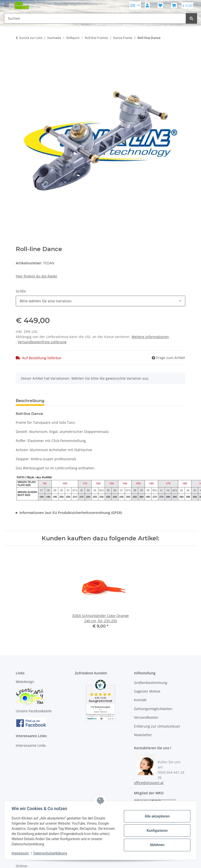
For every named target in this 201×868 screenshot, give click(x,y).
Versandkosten (146, 717)
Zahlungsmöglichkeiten (153, 709)
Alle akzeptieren (157, 816)
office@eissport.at (149, 783)
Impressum (21, 853)
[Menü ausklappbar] (6, 3)
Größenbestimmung (151, 683)
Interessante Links (31, 745)
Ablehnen (157, 845)
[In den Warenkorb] (20, 53)
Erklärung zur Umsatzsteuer (157, 726)
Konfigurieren (157, 831)
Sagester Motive (147, 691)
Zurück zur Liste (31, 38)
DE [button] (133, 5)
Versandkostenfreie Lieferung (42, 342)
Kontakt (140, 700)
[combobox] (100, 301)
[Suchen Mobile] (95, 18)
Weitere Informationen (150, 337)
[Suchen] (191, 18)
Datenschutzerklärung (51, 853)
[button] (147, 5)
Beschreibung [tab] (30, 401)
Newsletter (143, 735)
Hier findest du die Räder (37, 276)
